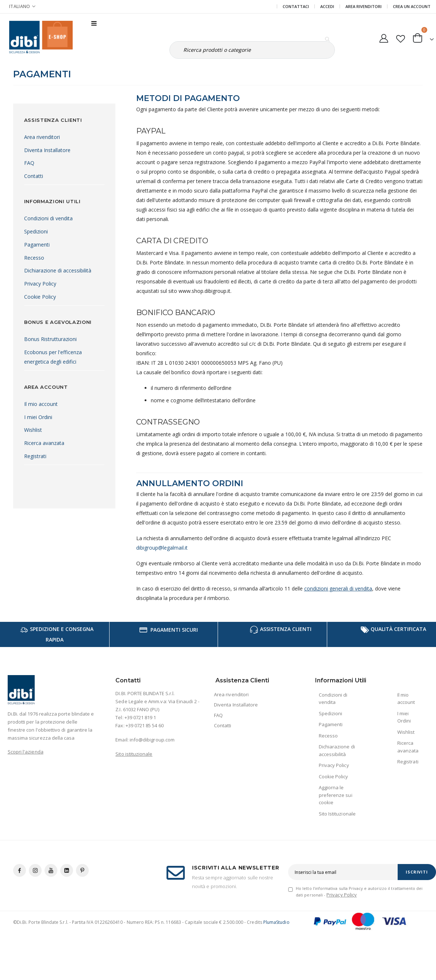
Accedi (327, 6)
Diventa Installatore (47, 150)
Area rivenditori (42, 137)
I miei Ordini (38, 417)
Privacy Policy (40, 284)
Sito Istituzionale (337, 823)
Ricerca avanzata (44, 443)
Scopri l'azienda (26, 761)
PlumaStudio (276, 932)
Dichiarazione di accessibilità (58, 270)
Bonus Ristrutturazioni (50, 339)
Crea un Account (412, 6)
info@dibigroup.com (152, 749)
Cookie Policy (40, 297)
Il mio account (41, 404)
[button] (400, 37)
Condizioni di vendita (48, 218)
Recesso (34, 258)
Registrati (35, 456)
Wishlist (33, 430)
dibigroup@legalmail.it (162, 557)
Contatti (34, 176)
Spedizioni (36, 231)
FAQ (29, 163)
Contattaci (296, 6)
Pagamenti (37, 245)
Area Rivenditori (364, 6)
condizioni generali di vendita (338, 598)
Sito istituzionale (134, 763)
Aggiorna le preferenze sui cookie (336, 804)
